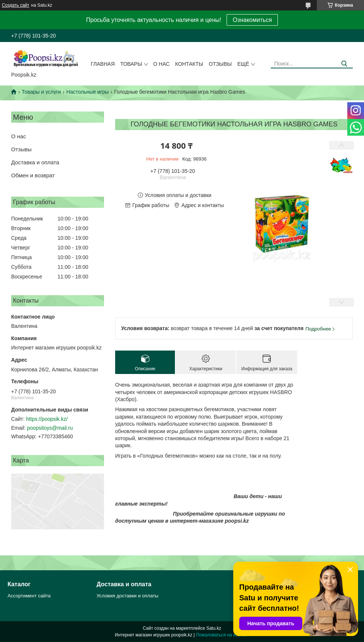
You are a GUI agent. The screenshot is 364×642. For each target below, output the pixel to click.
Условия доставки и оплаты (127, 596)
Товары (131, 64)
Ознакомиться (252, 20)
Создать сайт (16, 5)
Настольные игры (88, 92)
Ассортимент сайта (29, 596)
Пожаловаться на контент (223, 635)
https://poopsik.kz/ (47, 419)
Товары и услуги (41, 92)
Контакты (189, 64)
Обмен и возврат (33, 175)
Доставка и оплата (35, 162)
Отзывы (220, 64)
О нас (162, 64)
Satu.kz (214, 628)
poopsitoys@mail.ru (50, 428)
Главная (103, 64)
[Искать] (344, 64)
